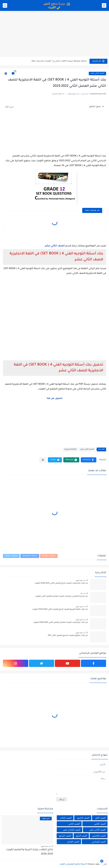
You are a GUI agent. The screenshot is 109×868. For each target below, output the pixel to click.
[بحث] (5, 5)
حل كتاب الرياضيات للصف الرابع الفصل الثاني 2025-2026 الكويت (61, 583)
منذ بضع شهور (81, 580)
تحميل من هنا (55, 398)
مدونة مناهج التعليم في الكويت (72, 864)
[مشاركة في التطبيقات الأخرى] (43, 460)
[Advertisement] (54, 34)
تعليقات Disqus (11, 556)
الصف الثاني (74, 824)
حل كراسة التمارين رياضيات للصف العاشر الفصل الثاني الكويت (61, 596)
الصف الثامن (100, 824)
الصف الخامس (99, 836)
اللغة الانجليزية (70, 449)
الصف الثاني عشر (97, 73)
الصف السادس (99, 842)
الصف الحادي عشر (72, 830)
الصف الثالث (66, 818)
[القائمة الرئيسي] (104, 5)
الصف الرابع (82, 836)
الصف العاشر (73, 842)
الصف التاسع (83, 818)
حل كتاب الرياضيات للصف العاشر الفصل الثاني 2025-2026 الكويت (60, 622)
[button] (89, 460)
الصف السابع (65, 836)
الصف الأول (100, 818)
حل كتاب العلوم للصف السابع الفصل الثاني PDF (68, 636)
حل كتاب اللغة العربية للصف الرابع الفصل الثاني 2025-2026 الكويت (60, 609)
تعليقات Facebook (30, 556)
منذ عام (83, 593)
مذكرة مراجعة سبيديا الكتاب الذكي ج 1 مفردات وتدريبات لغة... (58, 61)
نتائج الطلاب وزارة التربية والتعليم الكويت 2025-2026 (30, 852)
